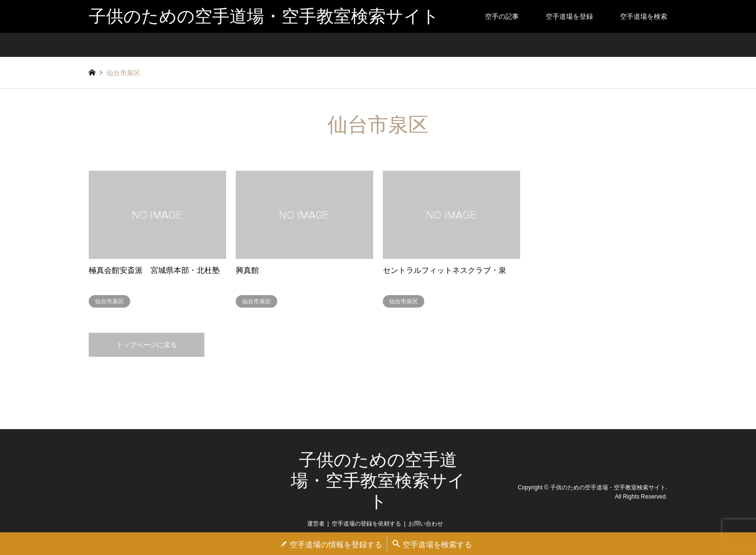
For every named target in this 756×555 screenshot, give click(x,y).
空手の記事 (502, 16)
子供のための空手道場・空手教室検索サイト (378, 481)
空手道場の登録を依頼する (366, 524)
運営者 (316, 524)
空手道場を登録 (569, 16)
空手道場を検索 (644, 16)
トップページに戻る (147, 345)
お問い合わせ (426, 524)
